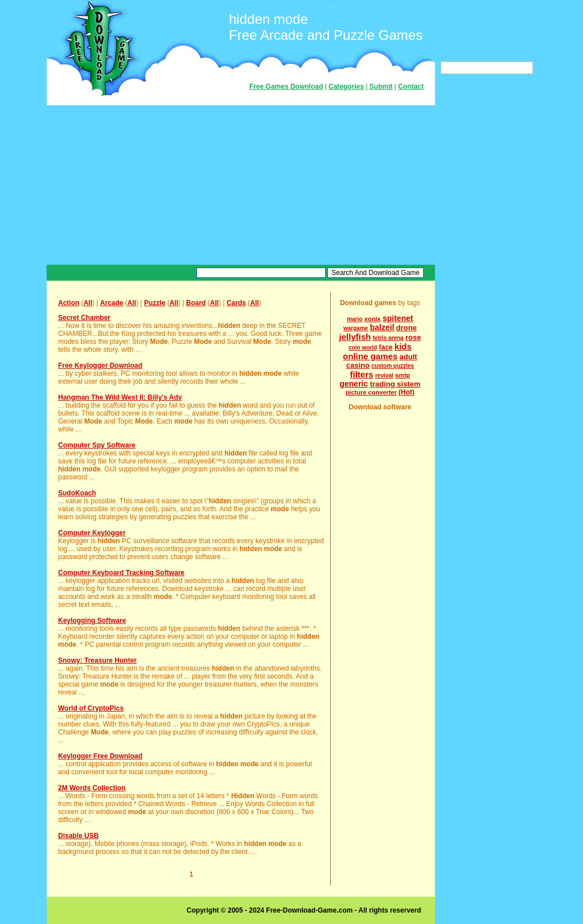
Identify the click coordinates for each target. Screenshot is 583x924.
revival (384, 375)
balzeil (382, 327)
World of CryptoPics (91, 708)
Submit (381, 87)
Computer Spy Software (97, 445)
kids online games (377, 351)
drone (407, 328)
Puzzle (155, 303)
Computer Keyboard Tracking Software (121, 573)
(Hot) (407, 392)
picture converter (371, 392)
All (88, 303)
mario (354, 319)
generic (354, 384)
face (385, 347)
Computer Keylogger (92, 533)
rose (413, 337)
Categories (346, 87)
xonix (373, 319)
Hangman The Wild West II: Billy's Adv (120, 397)
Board (196, 303)
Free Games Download (286, 87)
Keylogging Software (92, 621)
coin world (363, 348)
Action (69, 303)
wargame (356, 328)
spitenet (398, 318)
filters (362, 374)
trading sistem (395, 384)
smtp (403, 375)
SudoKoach (77, 493)
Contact (411, 87)
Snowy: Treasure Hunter (97, 660)
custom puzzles (393, 366)
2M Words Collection (92, 788)
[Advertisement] (241, 185)
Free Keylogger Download (100, 366)
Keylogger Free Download (100, 756)
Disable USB (78, 836)
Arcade (112, 303)
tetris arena (388, 338)
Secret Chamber (84, 318)
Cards (236, 303)
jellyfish (355, 337)
